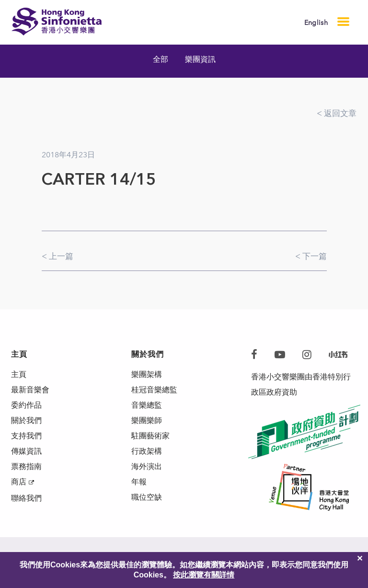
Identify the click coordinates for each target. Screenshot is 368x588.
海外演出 (147, 466)
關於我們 (26, 420)
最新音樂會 (30, 390)
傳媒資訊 (26, 451)
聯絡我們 (26, 498)
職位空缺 (147, 497)
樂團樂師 (147, 420)
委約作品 (26, 405)
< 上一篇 (57, 256)
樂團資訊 (200, 59)
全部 (161, 59)
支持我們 (26, 436)
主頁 (19, 374)
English (316, 23)
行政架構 (147, 451)
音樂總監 (147, 405)
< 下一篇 (311, 256)
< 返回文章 (337, 113)
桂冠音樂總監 (154, 390)
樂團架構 (147, 374)
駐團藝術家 (150, 436)
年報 (139, 482)
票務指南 (26, 466)
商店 (19, 482)
